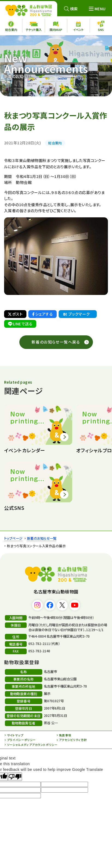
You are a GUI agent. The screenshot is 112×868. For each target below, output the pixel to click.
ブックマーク (76, 314)
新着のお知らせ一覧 (42, 538)
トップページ (13, 538)
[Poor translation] (15, 777)
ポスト (15, 314)
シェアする (43, 314)
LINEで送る (20, 324)
